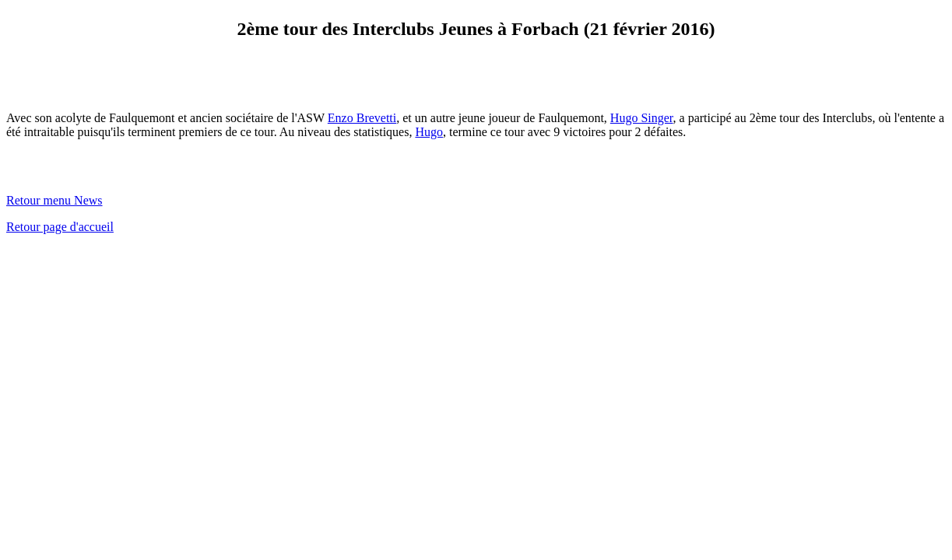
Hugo (429, 132)
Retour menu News (54, 200)
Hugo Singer (642, 118)
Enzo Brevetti (362, 118)
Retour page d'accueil (60, 227)
